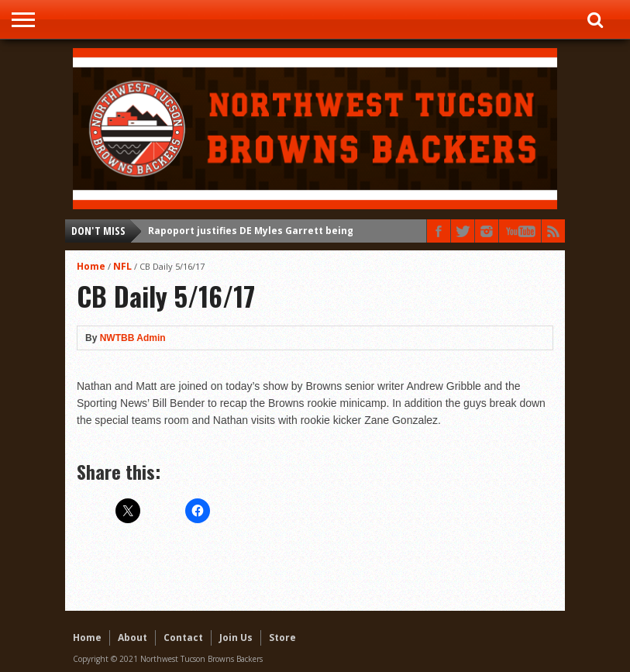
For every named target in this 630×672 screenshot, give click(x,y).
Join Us (236, 638)
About (133, 638)
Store (282, 638)
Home (91, 266)
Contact (183, 638)
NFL (122, 266)
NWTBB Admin (133, 338)
